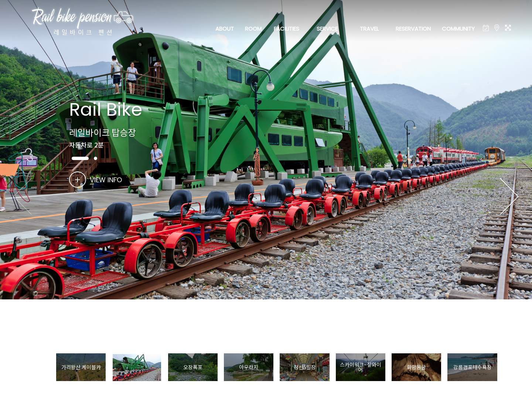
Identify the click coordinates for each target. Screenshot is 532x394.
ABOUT (225, 29)
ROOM (253, 29)
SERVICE (327, 29)
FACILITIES (287, 29)
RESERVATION (413, 29)
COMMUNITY (458, 29)
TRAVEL (369, 29)
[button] (509, 197)
